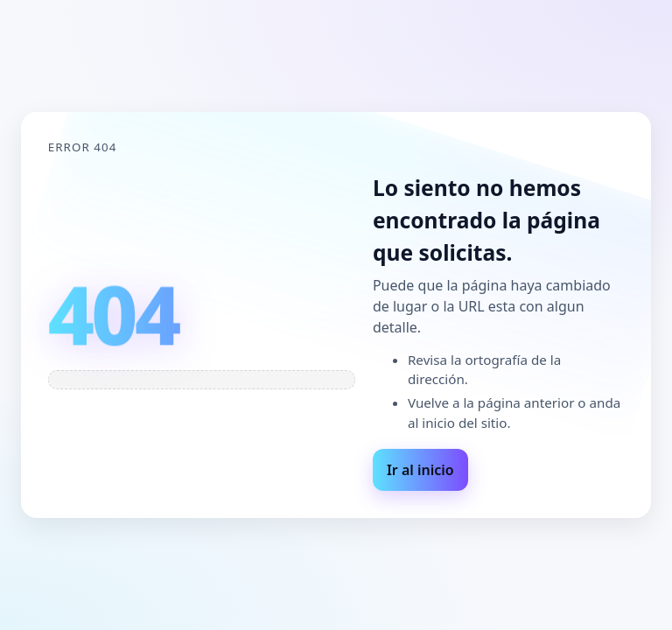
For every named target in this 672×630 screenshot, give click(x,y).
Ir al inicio (420, 470)
